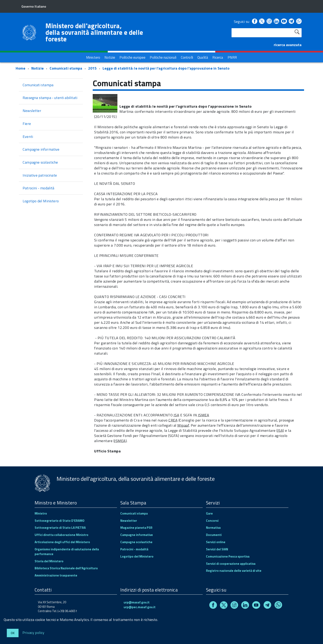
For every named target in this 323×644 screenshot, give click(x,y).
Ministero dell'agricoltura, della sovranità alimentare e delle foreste (94, 32)
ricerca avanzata (288, 45)
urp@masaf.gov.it (137, 602)
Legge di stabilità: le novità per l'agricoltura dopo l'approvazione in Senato (166, 68)
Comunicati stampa (66, 68)
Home (20, 68)
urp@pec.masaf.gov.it (140, 607)
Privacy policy (33, 632)
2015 (92, 68)
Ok (13, 633)
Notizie (37, 68)
